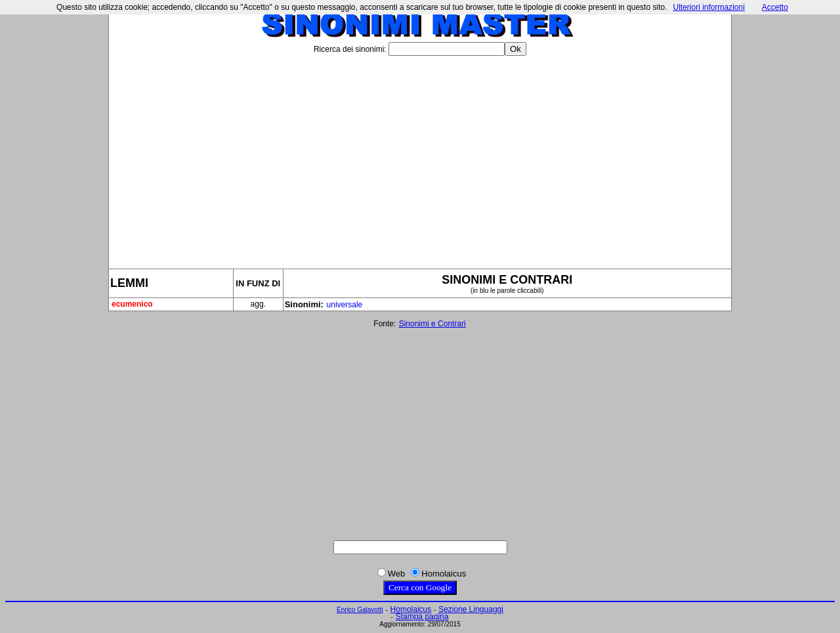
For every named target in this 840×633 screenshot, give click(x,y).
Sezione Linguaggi (471, 609)
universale (345, 305)
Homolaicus (411, 609)
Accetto (775, 7)
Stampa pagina (422, 617)
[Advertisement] (420, 157)
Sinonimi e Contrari (432, 324)
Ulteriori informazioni (708, 7)
